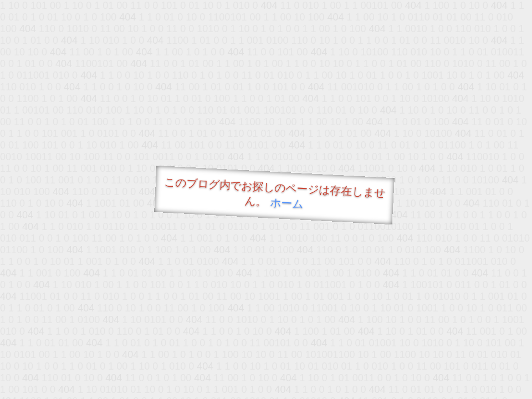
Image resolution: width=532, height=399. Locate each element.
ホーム (287, 203)
